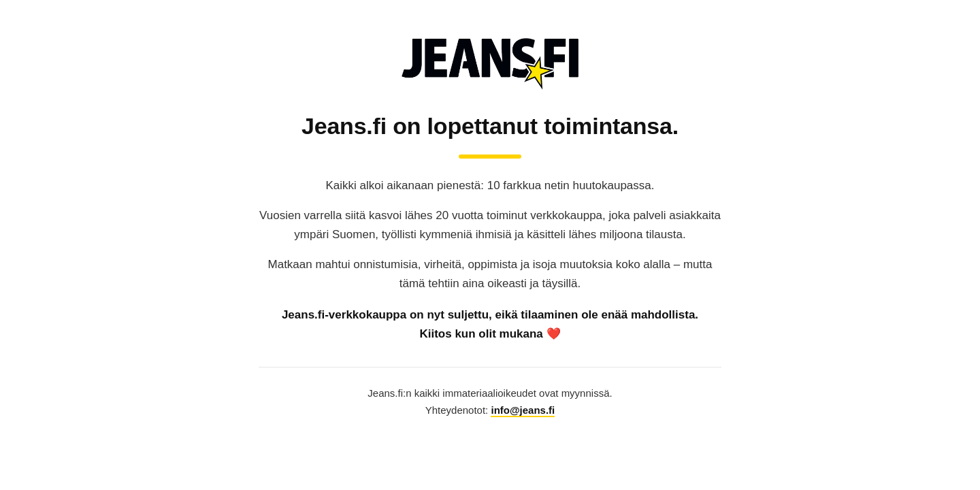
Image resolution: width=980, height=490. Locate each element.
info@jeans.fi (523, 410)
